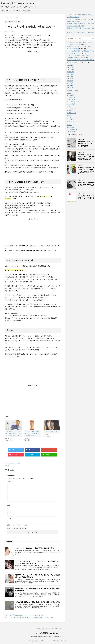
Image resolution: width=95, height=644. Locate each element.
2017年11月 (71, 70)
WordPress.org (71, 132)
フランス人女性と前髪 (51, 432)
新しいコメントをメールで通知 (18, 525)
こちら (80, 134)
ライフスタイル (72, 108)
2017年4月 (70, 85)
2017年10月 (71, 72)
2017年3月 (70, 88)
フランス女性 (10, 463)
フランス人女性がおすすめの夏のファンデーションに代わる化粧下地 (32, 434)
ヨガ (68, 106)
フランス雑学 (71, 104)
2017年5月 (70, 83)
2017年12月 (71, 68)
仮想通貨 (70, 111)
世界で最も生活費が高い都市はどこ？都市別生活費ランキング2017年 (31, 617)
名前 (9, 505)
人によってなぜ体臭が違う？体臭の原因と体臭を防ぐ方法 (35, 548)
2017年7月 (70, 79)
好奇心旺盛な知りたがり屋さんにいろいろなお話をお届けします (47, 636)
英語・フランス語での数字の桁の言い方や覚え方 (86, 184)
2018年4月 (70, 65)
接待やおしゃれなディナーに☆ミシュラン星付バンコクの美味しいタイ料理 (86, 171)
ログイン (70, 125)
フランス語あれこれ (73, 102)
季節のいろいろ (72, 113)
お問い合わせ (6, 11)
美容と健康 (17, 463)
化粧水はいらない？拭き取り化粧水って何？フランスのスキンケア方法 (13, 434)
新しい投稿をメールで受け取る (18, 528)
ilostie (12, 470)
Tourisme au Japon (73, 91)
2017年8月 (70, 76)
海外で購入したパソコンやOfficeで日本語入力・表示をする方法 (86, 144)
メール (9, 512)
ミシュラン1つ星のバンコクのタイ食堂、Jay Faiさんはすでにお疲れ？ (86, 157)
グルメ (69, 93)
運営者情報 (26, 11)
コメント (10, 482)
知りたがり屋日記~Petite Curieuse (17, 3)
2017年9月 (70, 74)
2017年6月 (70, 81)
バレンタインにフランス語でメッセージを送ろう (86, 197)
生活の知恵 (70, 120)
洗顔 (8, 466)
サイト (9, 519)
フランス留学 (71, 100)
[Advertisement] (33, 64)
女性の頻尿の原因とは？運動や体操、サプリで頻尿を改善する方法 (38, 602)
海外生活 (70, 117)
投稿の (71, 127)
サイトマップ (16, 11)
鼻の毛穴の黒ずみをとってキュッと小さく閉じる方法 (26, 615)
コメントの (72, 129)
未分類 (69, 115)
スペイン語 (70, 95)
